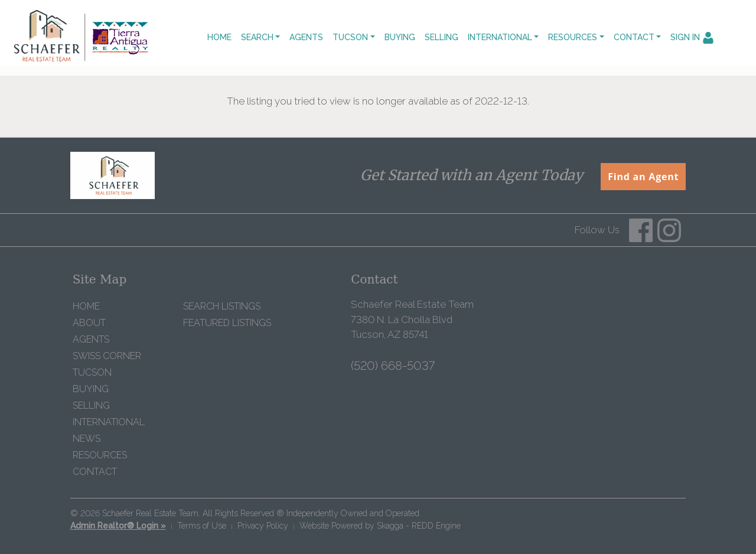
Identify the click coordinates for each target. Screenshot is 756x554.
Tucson (92, 372)
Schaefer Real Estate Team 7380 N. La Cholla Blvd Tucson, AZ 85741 (412, 319)
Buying (400, 37)
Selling (441, 37)
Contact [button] (634, 37)
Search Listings (222, 306)
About (89, 323)
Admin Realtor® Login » (118, 526)
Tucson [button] (350, 37)
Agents (306, 37)
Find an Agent (643, 177)
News (87, 439)
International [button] (500, 37)
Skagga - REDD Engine (419, 526)
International (109, 422)
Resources (100, 455)
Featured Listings (227, 323)
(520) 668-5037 (393, 366)
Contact (95, 472)
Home (219, 37)
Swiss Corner (107, 356)
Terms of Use (202, 526)
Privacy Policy (263, 526)
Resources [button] (573, 37)
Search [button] (257, 37)
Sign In (692, 38)
